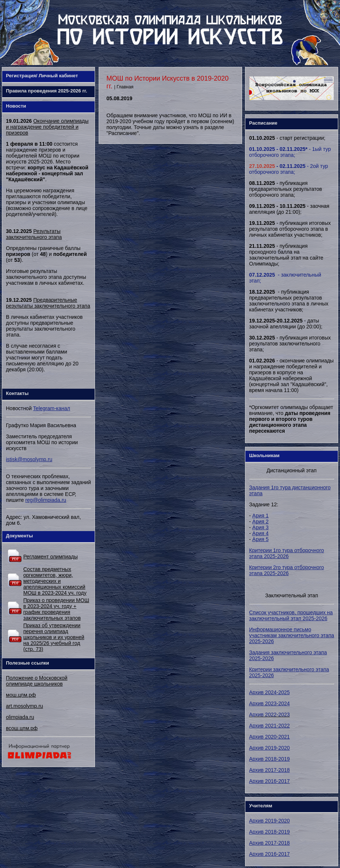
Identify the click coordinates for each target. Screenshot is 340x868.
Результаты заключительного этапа (34, 234)
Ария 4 (261, 533)
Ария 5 (261, 539)
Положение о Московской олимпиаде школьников (37, 681)
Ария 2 (261, 521)
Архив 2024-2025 (269, 692)
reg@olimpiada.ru (46, 500)
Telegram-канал (52, 408)
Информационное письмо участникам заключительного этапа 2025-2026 (292, 635)
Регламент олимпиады (50, 557)
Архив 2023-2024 (269, 703)
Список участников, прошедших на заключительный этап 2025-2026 (291, 615)
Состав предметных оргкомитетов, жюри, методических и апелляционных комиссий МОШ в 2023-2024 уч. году (55, 581)
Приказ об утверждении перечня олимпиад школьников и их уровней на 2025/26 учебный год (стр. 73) (54, 637)
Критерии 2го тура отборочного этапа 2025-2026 (287, 570)
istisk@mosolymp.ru (29, 459)
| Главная (124, 87)
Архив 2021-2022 (269, 726)
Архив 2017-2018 (269, 770)
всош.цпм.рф (22, 728)
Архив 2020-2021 (269, 737)
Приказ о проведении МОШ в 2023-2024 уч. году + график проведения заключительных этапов (56, 609)
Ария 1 (261, 516)
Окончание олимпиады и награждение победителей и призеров (47, 127)
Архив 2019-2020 (269, 748)
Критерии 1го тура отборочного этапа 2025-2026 (287, 553)
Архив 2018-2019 (269, 759)
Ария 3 (261, 527)
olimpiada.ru (20, 717)
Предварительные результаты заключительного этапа (48, 303)
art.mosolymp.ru (24, 706)
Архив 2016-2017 (269, 781)
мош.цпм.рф (21, 695)
